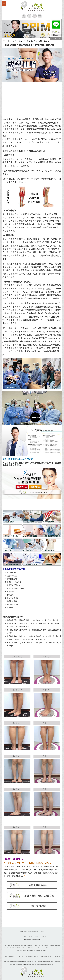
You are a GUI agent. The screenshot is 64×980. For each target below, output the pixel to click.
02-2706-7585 (28, 934)
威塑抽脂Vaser (45, 41)
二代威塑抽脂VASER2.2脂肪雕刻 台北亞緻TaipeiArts (27, 863)
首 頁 (15, 41)
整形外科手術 (32, 41)
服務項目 (22, 41)
